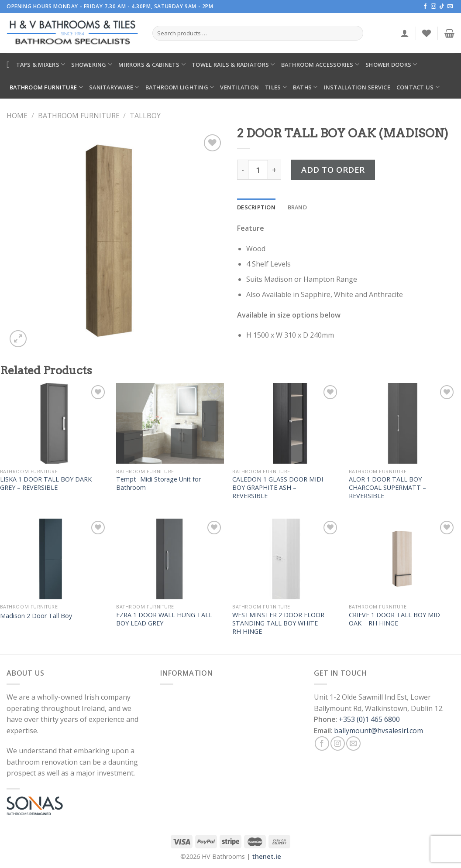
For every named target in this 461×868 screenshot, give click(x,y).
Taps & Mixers (41, 64)
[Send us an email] (450, 7)
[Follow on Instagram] (433, 7)
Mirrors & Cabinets (152, 64)
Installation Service (357, 87)
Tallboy (145, 116)
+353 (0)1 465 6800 (369, 719)
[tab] (256, 207)
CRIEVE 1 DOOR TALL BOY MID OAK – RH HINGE (394, 619)
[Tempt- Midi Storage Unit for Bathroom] (170, 423)
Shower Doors (391, 64)
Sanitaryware (114, 87)
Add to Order (333, 169)
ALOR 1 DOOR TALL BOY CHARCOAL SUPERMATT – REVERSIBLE (387, 487)
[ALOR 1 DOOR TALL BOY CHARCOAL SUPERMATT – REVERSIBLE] (403, 423)
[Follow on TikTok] (442, 7)
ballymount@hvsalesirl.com (378, 731)
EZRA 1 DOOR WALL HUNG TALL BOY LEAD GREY (164, 619)
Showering (92, 64)
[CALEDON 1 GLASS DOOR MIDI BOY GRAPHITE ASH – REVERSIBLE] (286, 423)
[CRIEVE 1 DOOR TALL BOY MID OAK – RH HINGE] (403, 559)
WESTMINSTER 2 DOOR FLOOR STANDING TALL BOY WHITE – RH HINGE (278, 623)
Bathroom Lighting (180, 87)
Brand (297, 207)
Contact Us (418, 87)
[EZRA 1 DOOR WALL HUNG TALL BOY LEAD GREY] (170, 559)
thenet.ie (267, 856)
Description (256, 207)
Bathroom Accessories (320, 64)
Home (17, 116)
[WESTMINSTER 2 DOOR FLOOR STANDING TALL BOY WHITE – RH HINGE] (286, 559)
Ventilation (239, 87)
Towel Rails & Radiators (233, 64)
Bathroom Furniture (46, 87)
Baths (305, 87)
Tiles (276, 87)
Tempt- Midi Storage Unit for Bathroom (158, 484)
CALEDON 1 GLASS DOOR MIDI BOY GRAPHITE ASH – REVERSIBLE (278, 487)
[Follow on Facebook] (425, 7)
